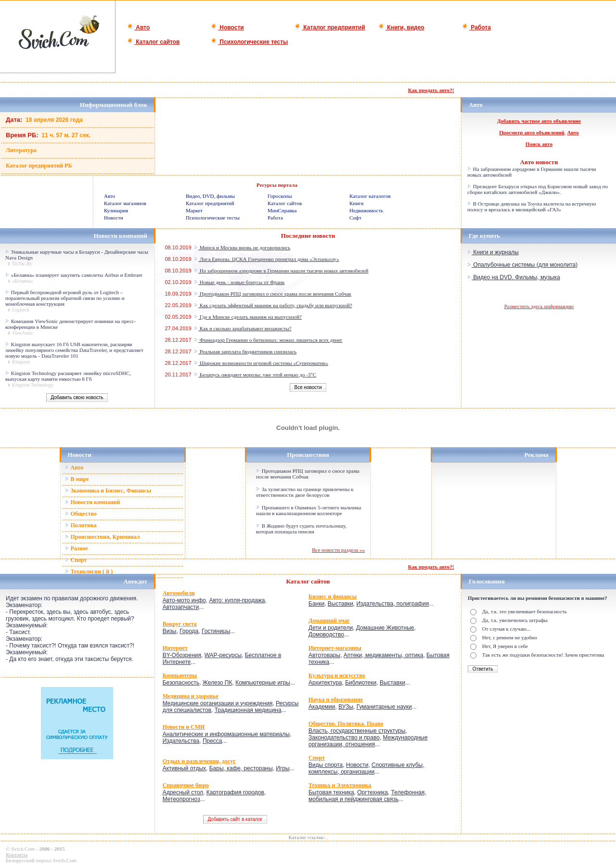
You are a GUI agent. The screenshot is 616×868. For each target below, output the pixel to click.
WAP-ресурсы (223, 655)
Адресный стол (183, 792)
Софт (355, 218)
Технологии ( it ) (89, 571)
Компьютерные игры (263, 683)
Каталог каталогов (370, 196)
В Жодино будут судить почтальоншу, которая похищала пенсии (301, 529)
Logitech (21, 310)
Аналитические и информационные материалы (226, 734)
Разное (77, 548)
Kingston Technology (33, 385)
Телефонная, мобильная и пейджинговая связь (367, 796)
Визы (170, 631)
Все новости (308, 387)
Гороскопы (280, 196)
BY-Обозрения (182, 655)
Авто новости (539, 162)
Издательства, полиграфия (392, 604)
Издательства (181, 741)
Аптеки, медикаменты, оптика (384, 655)
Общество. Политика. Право (346, 724)
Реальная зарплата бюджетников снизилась (245, 351)
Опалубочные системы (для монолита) (522, 265)
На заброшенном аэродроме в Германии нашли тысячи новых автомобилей (281, 271)
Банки (316, 604)
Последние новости (308, 236)
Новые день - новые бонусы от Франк (239, 282)
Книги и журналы (493, 252)
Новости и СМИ (184, 727)
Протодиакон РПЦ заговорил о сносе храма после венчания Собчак (273, 294)
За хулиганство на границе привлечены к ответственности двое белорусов (305, 492)
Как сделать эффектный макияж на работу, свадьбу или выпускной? (273, 305)
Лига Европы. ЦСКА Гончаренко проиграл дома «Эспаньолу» (267, 259)
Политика (81, 525)
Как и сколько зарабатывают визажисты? (243, 328)
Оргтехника (372, 792)
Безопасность (181, 683)
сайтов (320, 581)
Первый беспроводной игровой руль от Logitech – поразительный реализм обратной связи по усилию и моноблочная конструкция (65, 298)
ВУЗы (346, 707)
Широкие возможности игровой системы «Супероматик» (261, 363)
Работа (476, 27)
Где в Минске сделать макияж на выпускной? (248, 317)
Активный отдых (184, 768)
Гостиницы (216, 631)
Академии (322, 707)
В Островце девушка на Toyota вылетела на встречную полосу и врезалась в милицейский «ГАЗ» (532, 207)
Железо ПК (218, 683)
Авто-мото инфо (184, 600)
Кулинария (116, 210)
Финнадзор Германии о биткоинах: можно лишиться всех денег (268, 340)
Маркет (194, 210)
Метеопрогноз (181, 799)
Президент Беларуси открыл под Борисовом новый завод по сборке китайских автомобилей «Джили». (538, 189)
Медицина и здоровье (191, 696)
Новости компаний (93, 502)
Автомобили (179, 593)
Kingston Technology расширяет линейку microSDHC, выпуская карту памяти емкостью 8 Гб (68, 376)
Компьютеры (180, 675)
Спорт (76, 560)
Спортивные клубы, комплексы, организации (366, 768)
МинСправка (282, 210)
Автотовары (324, 655)
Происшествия (308, 455)
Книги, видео (401, 27)
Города (189, 631)
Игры (282, 768)
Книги (357, 203)
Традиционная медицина (248, 710)
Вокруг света (180, 624)
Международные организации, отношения (368, 741)
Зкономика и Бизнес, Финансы (108, 491)
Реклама (536, 455)
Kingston (21, 362)
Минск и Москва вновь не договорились (242, 247)
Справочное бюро (186, 785)
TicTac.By (22, 264)
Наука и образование (336, 700)
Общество (81, 514)
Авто (138, 27)
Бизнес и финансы (333, 596)
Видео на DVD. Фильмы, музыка (514, 277)
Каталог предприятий (330, 27)
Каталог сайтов (153, 42)
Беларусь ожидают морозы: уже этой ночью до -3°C (255, 375)
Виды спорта (326, 765)
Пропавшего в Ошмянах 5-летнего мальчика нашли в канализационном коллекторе (309, 510)
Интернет (175, 648)
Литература (21, 150)
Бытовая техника (331, 792)
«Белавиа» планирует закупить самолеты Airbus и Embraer (77, 275)
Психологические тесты (249, 42)
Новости (227, 27)
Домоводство (326, 635)
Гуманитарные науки (384, 707)
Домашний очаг (329, 621)
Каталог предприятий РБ (39, 166)
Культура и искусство (337, 675)
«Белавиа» (23, 281)
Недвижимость (366, 210)
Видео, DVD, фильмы (210, 196)
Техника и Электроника (340, 785)
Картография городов (235, 792)
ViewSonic (23, 333)
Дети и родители (331, 628)
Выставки (340, 604)
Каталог (299, 581)
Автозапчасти (181, 607)
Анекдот (135, 581)
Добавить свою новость (77, 397)
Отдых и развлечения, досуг (199, 761)
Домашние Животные (385, 628)
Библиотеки (361, 683)
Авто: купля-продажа (237, 600)
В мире (77, 479)
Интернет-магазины (335, 648)
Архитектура (325, 683)
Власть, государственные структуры (357, 731)
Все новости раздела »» (338, 550)
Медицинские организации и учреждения (218, 703)
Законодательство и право (344, 738)
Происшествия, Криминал (103, 537)
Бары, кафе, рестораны (241, 768)
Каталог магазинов (125, 203)
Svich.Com (23, 849)
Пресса (212, 741)
